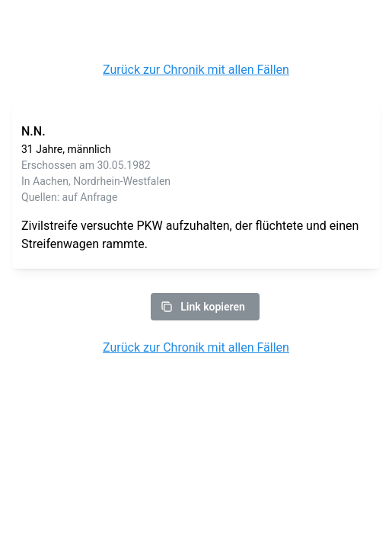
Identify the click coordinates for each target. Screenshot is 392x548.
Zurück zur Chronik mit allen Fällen (196, 70)
